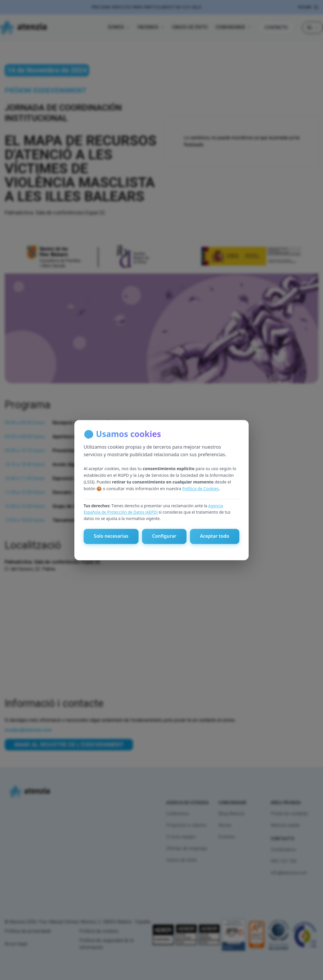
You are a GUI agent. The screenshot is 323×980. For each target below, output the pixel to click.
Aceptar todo (215, 536)
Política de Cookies (200, 489)
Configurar (164, 536)
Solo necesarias (111, 536)
